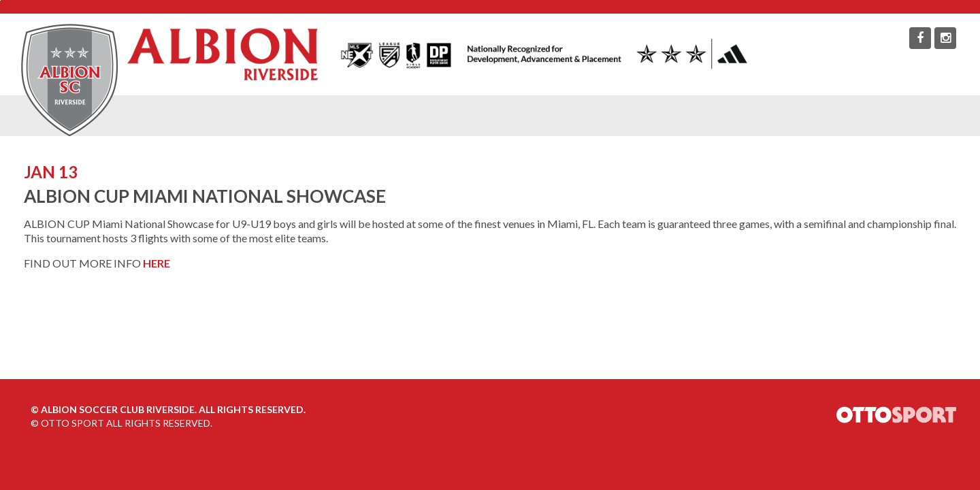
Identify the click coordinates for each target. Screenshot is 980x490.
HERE (157, 263)
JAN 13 (51, 172)
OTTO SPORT (72, 423)
